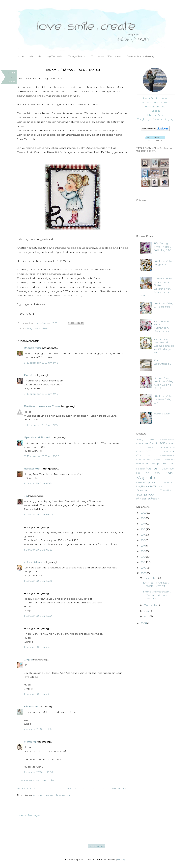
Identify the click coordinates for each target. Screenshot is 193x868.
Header (141, 469)
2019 (143, 518)
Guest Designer (164, 460)
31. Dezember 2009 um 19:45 (41, 363)
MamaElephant (146, 482)
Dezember (151, 578)
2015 (143, 540)
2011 (143, 562)
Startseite (73, 788)
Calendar (142, 443)
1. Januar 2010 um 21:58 (38, 647)
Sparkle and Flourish (38, 437)
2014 (144, 546)
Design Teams (77, 56)
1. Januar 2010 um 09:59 (38, 550)
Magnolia (33, 328)
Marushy (30, 742)
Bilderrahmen (167, 439)
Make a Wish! (162, 414)
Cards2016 (168, 447)
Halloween (143, 463)
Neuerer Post (26, 788)
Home (20, 56)
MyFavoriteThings (150, 486)
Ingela (28, 660)
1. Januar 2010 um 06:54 (38, 483)
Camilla (29, 375)
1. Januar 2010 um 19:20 (38, 616)
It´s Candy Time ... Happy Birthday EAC (163, 247)
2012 (143, 557)
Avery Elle (145, 439)
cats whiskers (33, 562)
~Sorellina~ (31, 706)
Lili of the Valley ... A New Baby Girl (164, 399)
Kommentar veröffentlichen (38, 780)
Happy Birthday (163, 463)
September (152, 605)
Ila (26, 496)
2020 (144, 513)
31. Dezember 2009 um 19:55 (41, 425)
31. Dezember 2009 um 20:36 (41, 456)
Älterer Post (120, 788)
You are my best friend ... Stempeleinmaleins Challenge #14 (164, 346)
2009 (144, 573)
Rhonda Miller (33, 348)
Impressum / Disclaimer (106, 56)
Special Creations (155, 490)
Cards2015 (151, 448)
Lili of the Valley (155, 473)
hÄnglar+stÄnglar (148, 499)
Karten (153, 468)
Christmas (144, 455)
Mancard (169, 482)
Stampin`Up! (145, 494)
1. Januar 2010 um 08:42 (38, 514)
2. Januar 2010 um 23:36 (38, 772)
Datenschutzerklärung (140, 56)
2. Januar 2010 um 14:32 (38, 729)
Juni (147, 611)
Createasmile (166, 456)
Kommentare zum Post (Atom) (51, 795)
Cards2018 (168, 451)
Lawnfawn (168, 469)
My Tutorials (55, 56)
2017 (143, 529)
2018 (144, 524)
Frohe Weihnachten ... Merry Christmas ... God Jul (157, 595)
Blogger (123, 859)
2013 (143, 551)
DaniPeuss (143, 460)
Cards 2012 (157, 443)
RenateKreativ (33, 469)
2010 (144, 568)
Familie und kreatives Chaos (42, 406)
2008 (144, 623)
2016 (143, 535)
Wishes (43, 328)
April (147, 616)
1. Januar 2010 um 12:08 (38, 581)
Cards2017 (144, 451)
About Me (35, 56)
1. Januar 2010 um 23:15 (38, 694)
